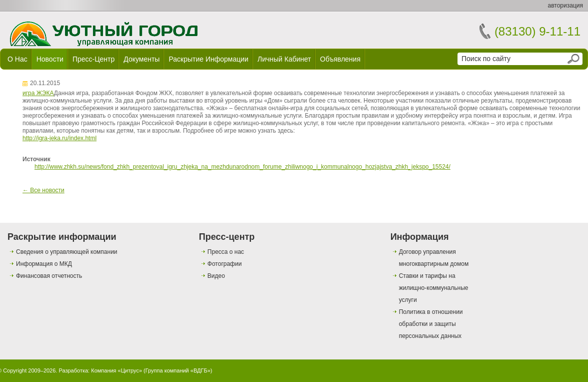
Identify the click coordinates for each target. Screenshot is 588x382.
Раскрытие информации (208, 59)
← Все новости (43, 190)
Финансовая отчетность (49, 276)
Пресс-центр (93, 59)
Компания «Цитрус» (116, 370)
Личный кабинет (284, 59)
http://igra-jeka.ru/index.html (59, 138)
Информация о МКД (44, 264)
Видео (216, 276)
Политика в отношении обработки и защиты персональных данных (431, 324)
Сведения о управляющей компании (67, 252)
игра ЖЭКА (38, 93)
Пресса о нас (226, 252)
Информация (420, 237)
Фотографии (225, 264)
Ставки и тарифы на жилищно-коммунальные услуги (434, 288)
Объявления (340, 59)
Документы (141, 59)
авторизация (565, 6)
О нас (17, 59)
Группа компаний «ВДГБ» (178, 370)
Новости (50, 59)
